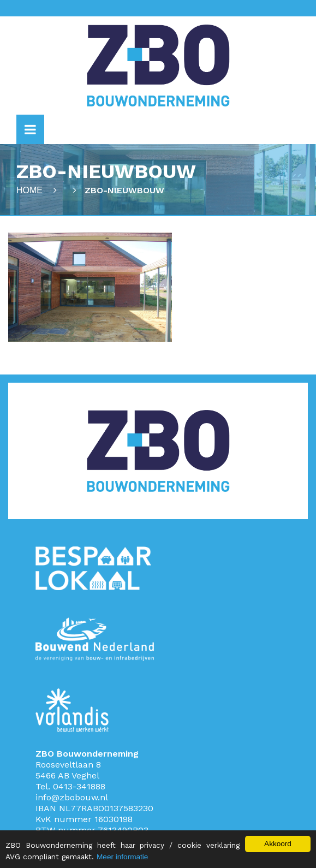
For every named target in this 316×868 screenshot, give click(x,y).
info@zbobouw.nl (72, 797)
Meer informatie (122, 857)
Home (29, 190)
